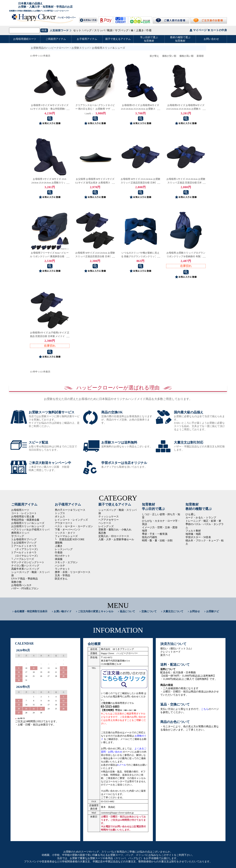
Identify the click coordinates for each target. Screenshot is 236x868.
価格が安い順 (169, 56)
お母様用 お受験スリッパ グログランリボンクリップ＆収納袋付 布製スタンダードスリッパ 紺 (186, 256)
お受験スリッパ (80, 48)
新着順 (200, 56)
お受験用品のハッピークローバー (50, 48)
